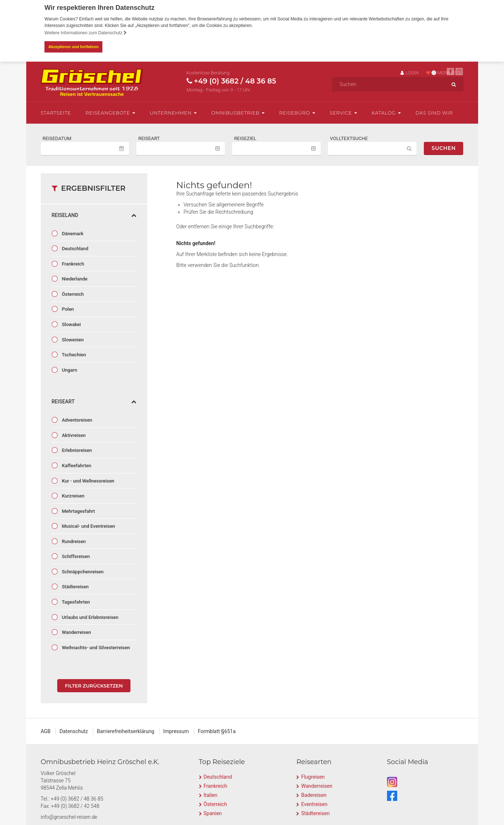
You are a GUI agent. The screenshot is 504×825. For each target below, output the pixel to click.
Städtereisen (75, 587)
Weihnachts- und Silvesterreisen (95, 647)
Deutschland (75, 249)
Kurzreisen (73, 496)
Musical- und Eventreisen (88, 526)
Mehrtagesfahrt (78, 511)
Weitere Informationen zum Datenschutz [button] (86, 33)
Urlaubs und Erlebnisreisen (90, 617)
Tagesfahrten (75, 602)
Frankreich (73, 264)
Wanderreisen (76, 632)
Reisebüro (297, 112)
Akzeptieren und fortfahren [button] (74, 47)
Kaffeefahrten (76, 466)
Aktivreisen (73, 435)
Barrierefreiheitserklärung (126, 731)
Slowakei (71, 324)
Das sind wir (434, 112)
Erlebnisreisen (77, 450)
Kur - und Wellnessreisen (88, 481)
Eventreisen (314, 804)
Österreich (73, 294)
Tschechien (73, 355)
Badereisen (314, 795)
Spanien (213, 813)
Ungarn (69, 370)
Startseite (56, 112)
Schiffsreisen (75, 556)
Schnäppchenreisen (82, 572)
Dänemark (72, 233)
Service (343, 112)
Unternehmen (173, 112)
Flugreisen (313, 777)
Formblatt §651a (217, 731)
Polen (67, 309)
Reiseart (94, 402)
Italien (211, 795)
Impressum (176, 731)
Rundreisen (73, 541)
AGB (46, 731)
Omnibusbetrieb (238, 112)
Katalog (386, 112)
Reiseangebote (110, 112)
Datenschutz (74, 731)
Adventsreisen (77, 420)
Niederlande (74, 279)
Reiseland (94, 215)
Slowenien (72, 339)
